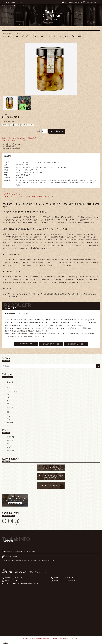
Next (74, 69)
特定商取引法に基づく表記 (26, 548)
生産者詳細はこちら (26, 339)
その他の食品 (9, 409)
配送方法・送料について (55, 548)
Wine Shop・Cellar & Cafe (15, 559)
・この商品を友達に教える (9, 141)
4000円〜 (7, 431)
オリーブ (27, 6)
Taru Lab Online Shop (12, 538)
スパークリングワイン (11, 382)
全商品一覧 (7, 376)
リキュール (7, 397)
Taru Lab (6, 557)
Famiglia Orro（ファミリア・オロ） (27, 165)
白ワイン (8, 385)
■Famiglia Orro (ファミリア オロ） (18, 308)
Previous (28, 69)
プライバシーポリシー (9, 548)
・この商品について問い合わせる (11, 139)
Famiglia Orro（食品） (27, 120)
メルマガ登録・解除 (91, 2)
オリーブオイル (10, 403)
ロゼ (7, 391)
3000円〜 (7, 428)
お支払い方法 (41, 548)
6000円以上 (8, 438)
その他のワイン (10, 394)
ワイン (6, 379)
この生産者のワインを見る (51, 339)
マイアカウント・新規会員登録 (73, 2)
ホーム (4, 6)
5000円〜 (7, 434)
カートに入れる (55, 127)
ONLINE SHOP (12, 6)
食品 (21, 6)
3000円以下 (6, 120)
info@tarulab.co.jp (71, 568)
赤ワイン (8, 388)
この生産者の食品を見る (76, 339)
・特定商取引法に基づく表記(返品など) (13, 143)
